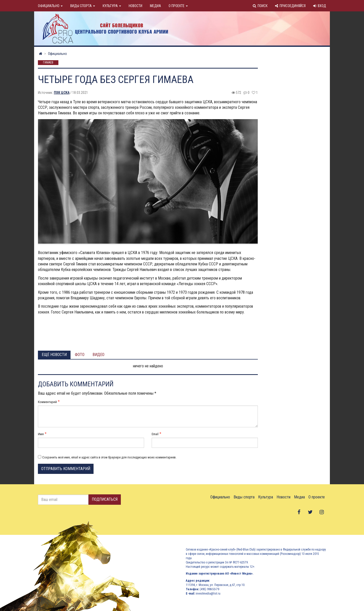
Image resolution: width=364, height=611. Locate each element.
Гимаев (48, 63)
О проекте (178, 6)
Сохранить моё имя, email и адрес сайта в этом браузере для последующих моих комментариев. (109, 457)
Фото (80, 355)
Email (155, 434)
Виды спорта (83, 6)
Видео (98, 355)
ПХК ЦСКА (62, 93)
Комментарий (47, 402)
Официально (50, 6)
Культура (112, 6)
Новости (135, 6)
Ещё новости (54, 355)
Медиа (155, 6)
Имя (41, 434)
